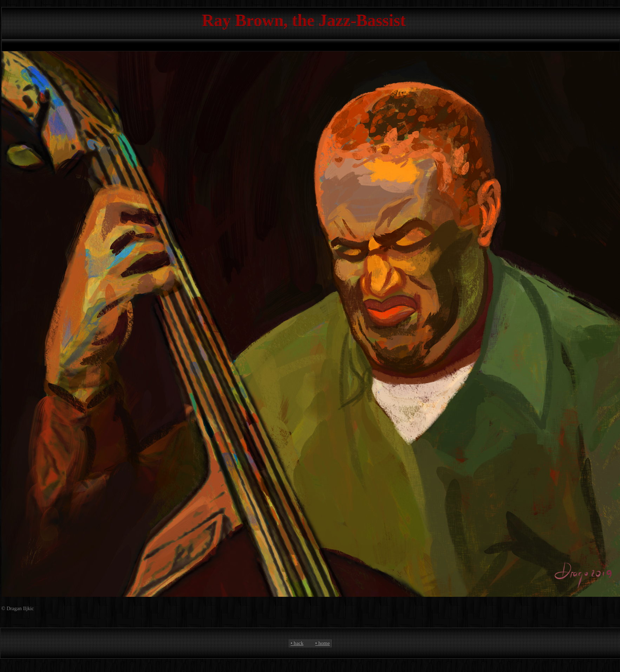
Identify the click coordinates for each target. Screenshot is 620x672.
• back (297, 643)
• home (322, 643)
